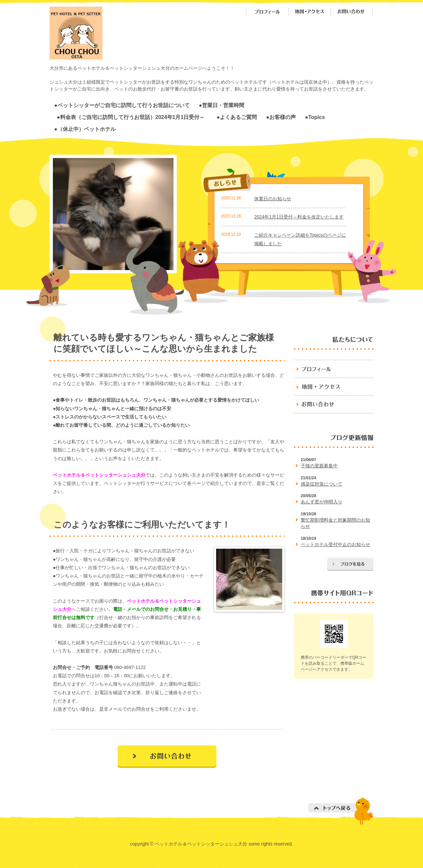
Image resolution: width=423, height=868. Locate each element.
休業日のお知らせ (273, 199)
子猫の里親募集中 (319, 466)
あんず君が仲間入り (322, 502)
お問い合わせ (352, 12)
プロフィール (267, 12)
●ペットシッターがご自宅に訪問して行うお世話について (122, 105)
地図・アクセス (310, 12)
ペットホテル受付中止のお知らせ (335, 544)
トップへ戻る (341, 811)
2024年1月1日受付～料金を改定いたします (299, 217)
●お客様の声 (281, 117)
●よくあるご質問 (237, 117)
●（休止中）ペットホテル (85, 129)
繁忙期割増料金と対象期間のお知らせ (335, 523)
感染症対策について (322, 484)
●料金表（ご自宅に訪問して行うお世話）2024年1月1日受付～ (133, 117)
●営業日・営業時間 (222, 105)
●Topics (315, 117)
